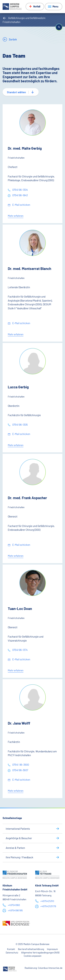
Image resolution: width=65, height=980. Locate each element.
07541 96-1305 (20, 425)
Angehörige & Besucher (19, 838)
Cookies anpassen (33, 956)
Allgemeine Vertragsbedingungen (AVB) (40, 953)
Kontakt (11, 949)
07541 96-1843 (20, 195)
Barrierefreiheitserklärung (31, 949)
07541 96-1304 (20, 190)
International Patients (18, 829)
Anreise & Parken (15, 848)
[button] (59, 27)
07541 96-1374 (20, 650)
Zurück (13, 39)
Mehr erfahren (16, 216)
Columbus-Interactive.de (50, 968)
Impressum (52, 949)
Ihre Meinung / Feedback (19, 857)
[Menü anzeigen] (54, 7)
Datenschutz (12, 953)
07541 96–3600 (20, 765)
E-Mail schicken (21, 205)
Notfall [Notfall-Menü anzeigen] (37, 6)
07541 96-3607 (20, 770)
